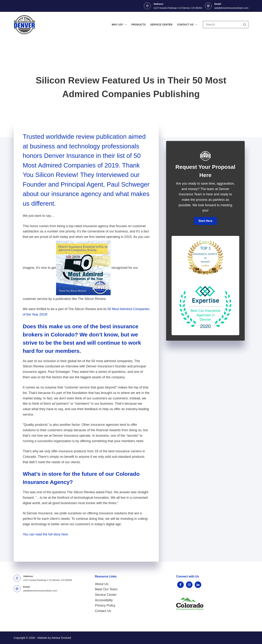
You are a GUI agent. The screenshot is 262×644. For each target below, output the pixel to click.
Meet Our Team (106, 589)
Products (139, 25)
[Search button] (245, 25)
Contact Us (188, 25)
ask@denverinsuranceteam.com (231, 8)
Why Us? (120, 25)
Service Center (161, 25)
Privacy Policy (105, 605)
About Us (102, 584)
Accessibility (104, 600)
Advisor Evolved (61, 638)
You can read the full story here (45, 534)
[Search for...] (222, 25)
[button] (205, 221)
